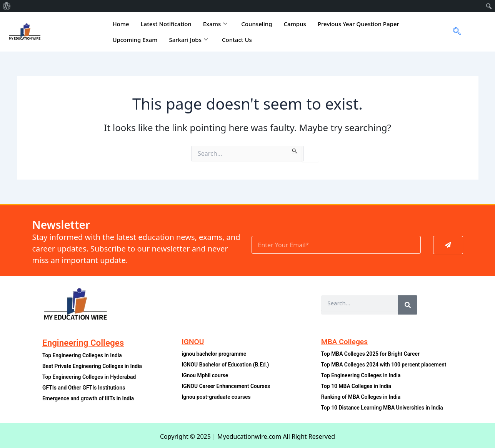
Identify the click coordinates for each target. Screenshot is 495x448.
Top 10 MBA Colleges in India (357, 386)
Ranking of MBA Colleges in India (362, 397)
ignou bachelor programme (215, 354)
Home (121, 24)
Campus (295, 24)
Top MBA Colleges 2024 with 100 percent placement (386, 365)
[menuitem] (7, 6)
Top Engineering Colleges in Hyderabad (91, 377)
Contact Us (237, 40)
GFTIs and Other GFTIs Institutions (85, 388)
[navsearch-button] (454, 32)
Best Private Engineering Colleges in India (94, 366)
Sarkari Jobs (188, 40)
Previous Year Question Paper (358, 24)
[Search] (408, 305)
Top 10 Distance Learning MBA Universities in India (384, 408)
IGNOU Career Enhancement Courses (227, 386)
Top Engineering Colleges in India (84, 356)
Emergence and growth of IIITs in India (90, 399)
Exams (215, 24)
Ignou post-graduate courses (217, 397)
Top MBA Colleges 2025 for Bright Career (372, 354)
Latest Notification (166, 24)
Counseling (257, 24)
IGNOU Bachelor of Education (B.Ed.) (227, 365)
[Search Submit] (295, 150)
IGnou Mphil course (206, 376)
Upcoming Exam (135, 40)
